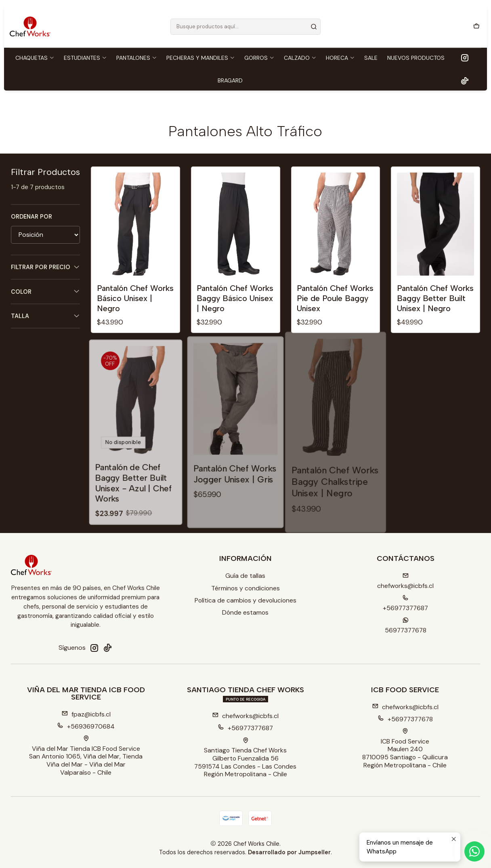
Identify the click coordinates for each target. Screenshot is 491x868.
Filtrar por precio (45, 267)
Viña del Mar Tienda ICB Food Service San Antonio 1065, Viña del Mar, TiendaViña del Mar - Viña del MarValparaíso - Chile (86, 756)
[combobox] (245, 27)
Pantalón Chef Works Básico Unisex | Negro (135, 298)
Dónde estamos (245, 612)
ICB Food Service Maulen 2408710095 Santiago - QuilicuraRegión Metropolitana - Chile (405, 749)
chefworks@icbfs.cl (245, 716)
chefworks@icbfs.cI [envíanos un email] (405, 581)
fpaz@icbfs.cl (86, 714)
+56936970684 (86, 726)
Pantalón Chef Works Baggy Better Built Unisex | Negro (435, 298)
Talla (45, 316)
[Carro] (476, 26)
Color (45, 292)
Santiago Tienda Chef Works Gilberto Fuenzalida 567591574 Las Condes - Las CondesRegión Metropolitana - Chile (245, 758)
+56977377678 (405, 719)
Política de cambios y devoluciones (245, 600)
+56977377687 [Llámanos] (405, 604)
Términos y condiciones (245, 588)
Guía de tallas (245, 576)
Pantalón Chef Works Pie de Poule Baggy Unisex (335, 298)
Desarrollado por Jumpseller (289, 852)
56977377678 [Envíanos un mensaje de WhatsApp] (406, 626)
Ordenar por (31, 217)
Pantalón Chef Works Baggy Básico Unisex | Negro (235, 298)
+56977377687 (245, 728)
